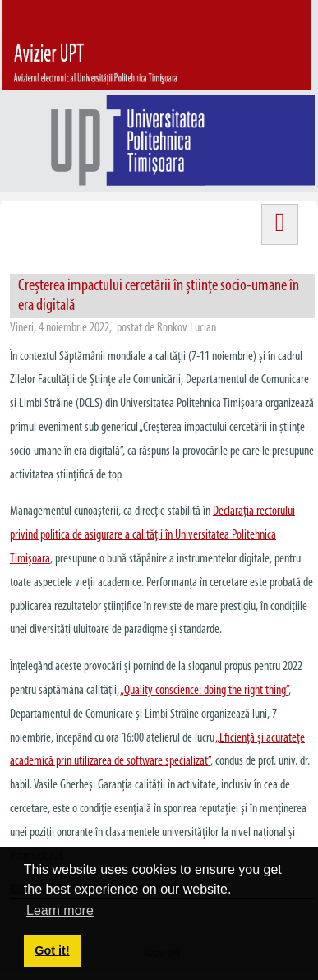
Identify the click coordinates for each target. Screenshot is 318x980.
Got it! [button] (52, 950)
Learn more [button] (60, 911)
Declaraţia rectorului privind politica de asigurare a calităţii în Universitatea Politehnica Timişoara (152, 535)
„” (204, 691)
